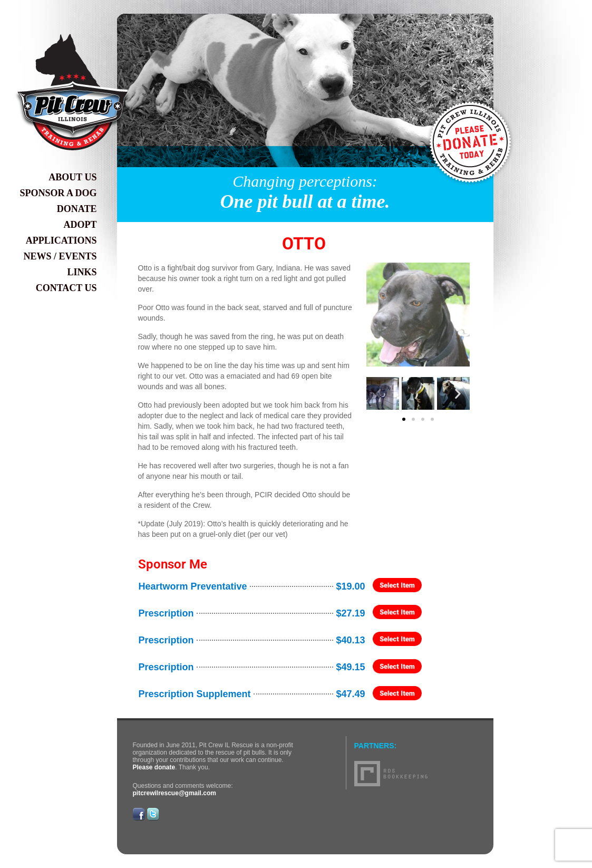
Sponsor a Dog (58, 193)
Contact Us (66, 288)
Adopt (80, 225)
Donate (77, 209)
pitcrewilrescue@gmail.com (174, 793)
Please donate (154, 767)
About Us (72, 177)
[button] (378, 393)
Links (82, 272)
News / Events (60, 256)
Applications (61, 240)
